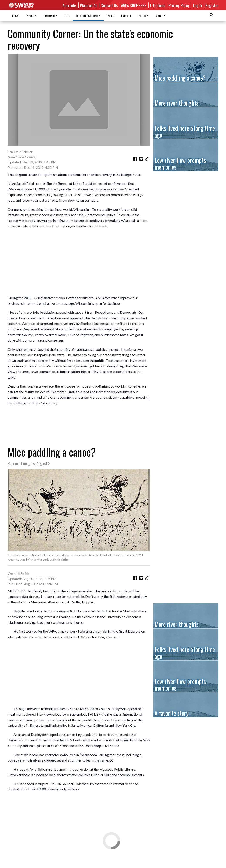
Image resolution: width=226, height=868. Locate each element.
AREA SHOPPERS (134, 5)
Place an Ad (89, 5)
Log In (198, 5)
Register (212, 5)
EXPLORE (126, 16)
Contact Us (109, 5)
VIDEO (111, 16)
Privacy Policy (179, 5)
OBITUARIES (51, 16)
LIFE (67, 16)
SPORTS (32, 16)
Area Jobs (70, 5)
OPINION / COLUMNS (88, 16)
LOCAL (16, 16)
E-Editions (158, 5)
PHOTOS (143, 16)
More (161, 16)
